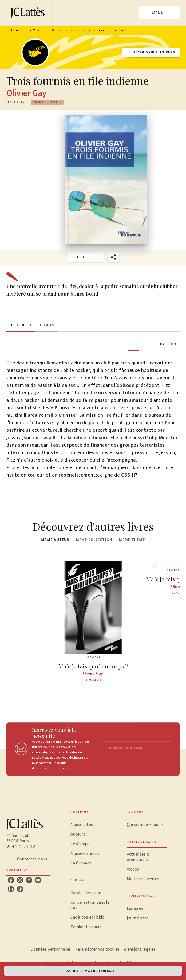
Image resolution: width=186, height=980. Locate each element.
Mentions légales (140, 949)
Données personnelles (51, 949)
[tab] (21, 325)
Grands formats (64, 30)
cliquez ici (63, 768)
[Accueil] (29, 13)
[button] (151, 52)
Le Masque (37, 30)
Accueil (16, 30)
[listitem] (11, 880)
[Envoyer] (165, 749)
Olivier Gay (27, 93)
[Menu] (159, 13)
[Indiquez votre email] (130, 749)
